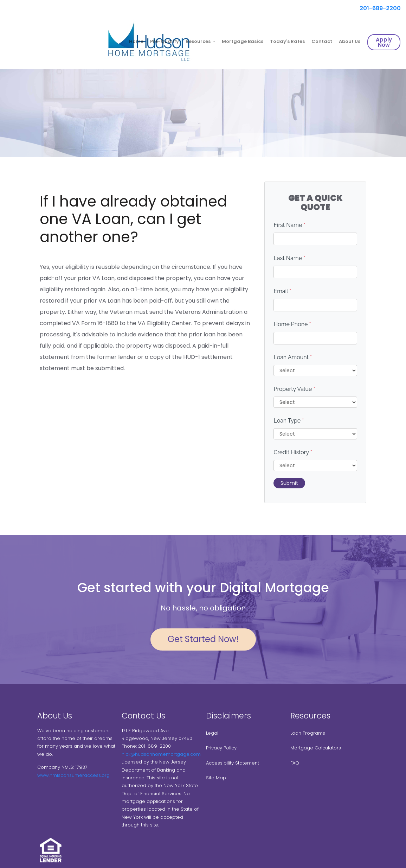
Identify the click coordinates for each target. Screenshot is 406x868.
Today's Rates (287, 41)
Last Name (289, 258)
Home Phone (292, 324)
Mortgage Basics (243, 41)
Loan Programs (308, 733)
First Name (289, 225)
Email (282, 291)
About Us (350, 41)
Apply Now (384, 42)
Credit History (293, 452)
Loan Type (289, 421)
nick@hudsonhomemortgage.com (161, 754)
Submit (289, 483)
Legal (212, 733)
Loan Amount (293, 357)
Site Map (216, 778)
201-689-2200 (377, 8)
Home (136, 41)
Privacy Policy (221, 748)
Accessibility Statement (233, 763)
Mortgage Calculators (316, 748)
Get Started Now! (203, 639)
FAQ (295, 763)
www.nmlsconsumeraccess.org (73, 775)
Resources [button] (199, 41)
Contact (322, 41)
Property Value (294, 389)
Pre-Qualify (165, 41)
